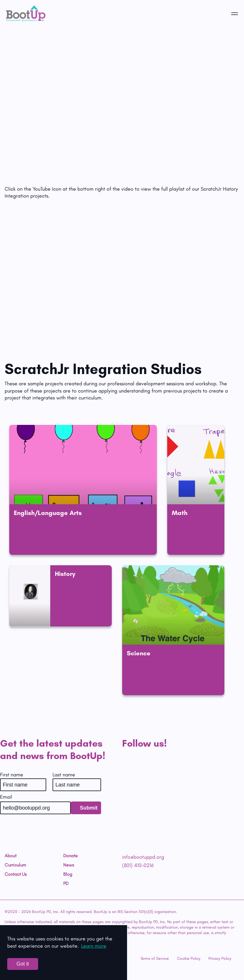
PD (66, 884)
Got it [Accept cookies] (23, 964)
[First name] (23, 785)
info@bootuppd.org (143, 857)
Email (6, 797)
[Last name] (77, 785)
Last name (64, 775)
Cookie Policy (189, 958)
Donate (70, 856)
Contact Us (16, 874)
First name (12, 775)
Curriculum (15, 865)
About (11, 856)
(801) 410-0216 (138, 865)
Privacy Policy (220, 958)
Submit (89, 808)
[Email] (35, 808)
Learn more (94, 946)
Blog (68, 874)
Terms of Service (155, 958)
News (69, 865)
